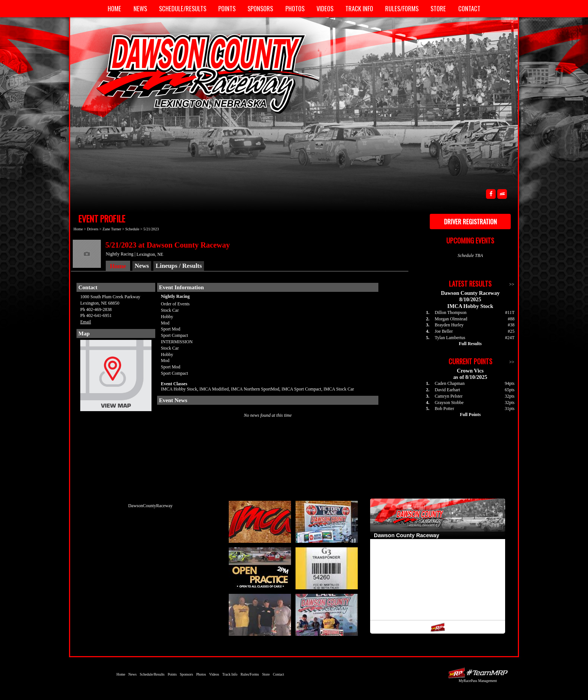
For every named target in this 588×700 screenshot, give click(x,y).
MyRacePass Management (478, 681)
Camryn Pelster (448, 396)
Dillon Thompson (451, 312)
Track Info (359, 8)
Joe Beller (444, 331)
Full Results (470, 344)
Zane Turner (112, 229)
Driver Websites (478, 673)
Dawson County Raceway (200, 73)
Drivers (93, 229)
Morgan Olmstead (451, 319)
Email (86, 322)
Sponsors (260, 8)
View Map (116, 377)
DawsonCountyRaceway (151, 506)
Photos (295, 8)
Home (114, 8)
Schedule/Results (183, 8)
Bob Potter (444, 409)
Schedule (132, 229)
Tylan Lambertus (450, 338)
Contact (469, 8)
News (140, 8)
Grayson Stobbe (449, 403)
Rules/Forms (402, 8)
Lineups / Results (179, 266)
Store (438, 8)
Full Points (470, 415)
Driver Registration (470, 222)
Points (227, 8)
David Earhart (447, 390)
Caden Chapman (450, 383)
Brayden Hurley (449, 325)
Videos (325, 8)
